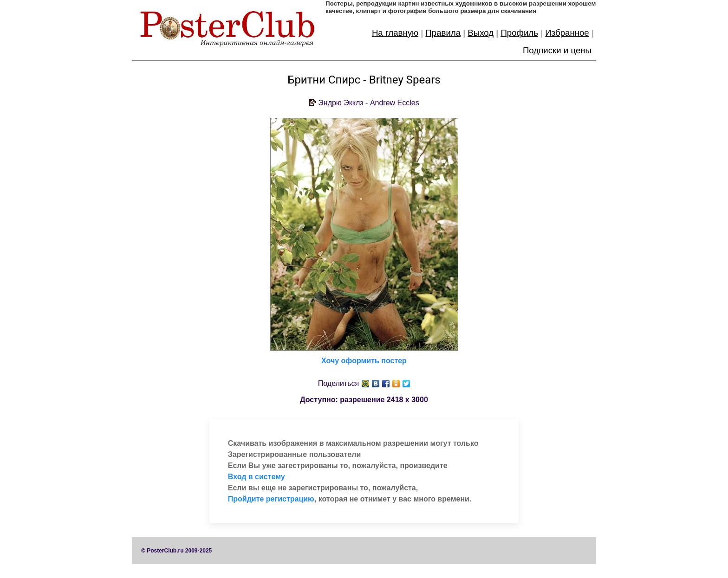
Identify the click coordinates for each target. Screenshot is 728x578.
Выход (481, 33)
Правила (443, 33)
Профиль (519, 33)
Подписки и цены (557, 50)
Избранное (567, 33)
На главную (395, 33)
